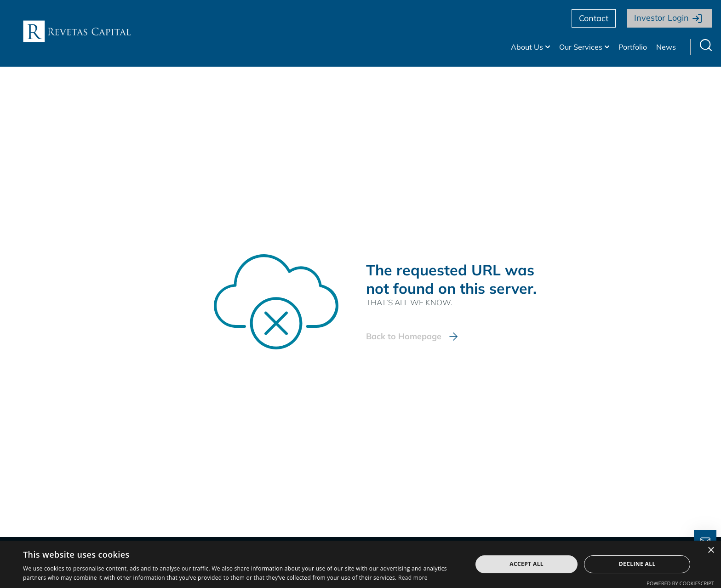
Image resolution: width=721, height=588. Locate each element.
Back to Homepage (404, 336)
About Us (527, 47)
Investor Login (661, 18)
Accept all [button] (526, 564)
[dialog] (360, 564)
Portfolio (633, 47)
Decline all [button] (637, 564)
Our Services (581, 47)
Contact (594, 18)
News (666, 47)
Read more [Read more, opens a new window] (413, 578)
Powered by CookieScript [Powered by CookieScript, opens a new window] (680, 583)
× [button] (711, 551)
